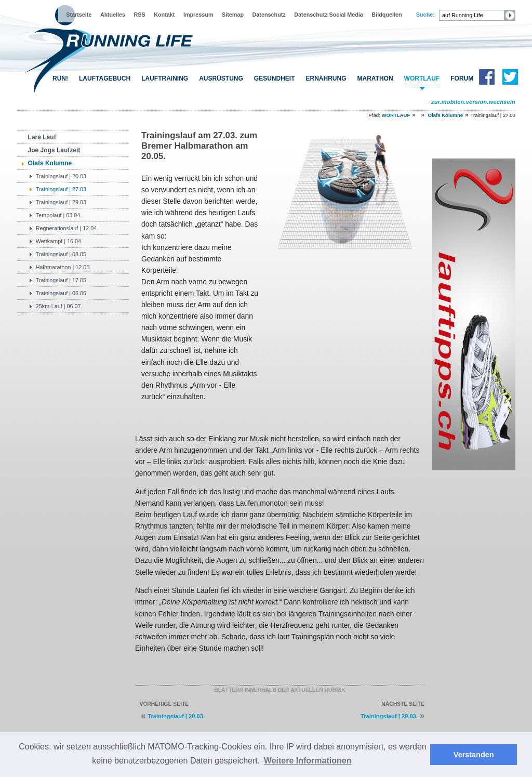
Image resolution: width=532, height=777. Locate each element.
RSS (140, 15)
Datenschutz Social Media (329, 15)
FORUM (462, 78)
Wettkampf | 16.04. (59, 241)
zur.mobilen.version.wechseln (473, 102)
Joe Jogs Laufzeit (54, 150)
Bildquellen (387, 15)
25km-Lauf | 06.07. (59, 306)
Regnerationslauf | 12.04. (67, 228)
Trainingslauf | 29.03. (62, 202)
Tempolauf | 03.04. (59, 215)
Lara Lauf (42, 137)
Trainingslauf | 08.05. (62, 254)
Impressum (198, 15)
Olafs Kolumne (445, 115)
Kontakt (164, 15)
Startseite (79, 15)
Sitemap (233, 15)
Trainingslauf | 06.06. (62, 293)
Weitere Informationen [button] (308, 761)
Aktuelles (113, 15)
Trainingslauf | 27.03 (61, 189)
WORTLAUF (422, 78)
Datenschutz (269, 15)
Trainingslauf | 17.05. (62, 280)
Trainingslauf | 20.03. (62, 176)
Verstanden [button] (474, 755)
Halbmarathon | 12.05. (64, 267)
